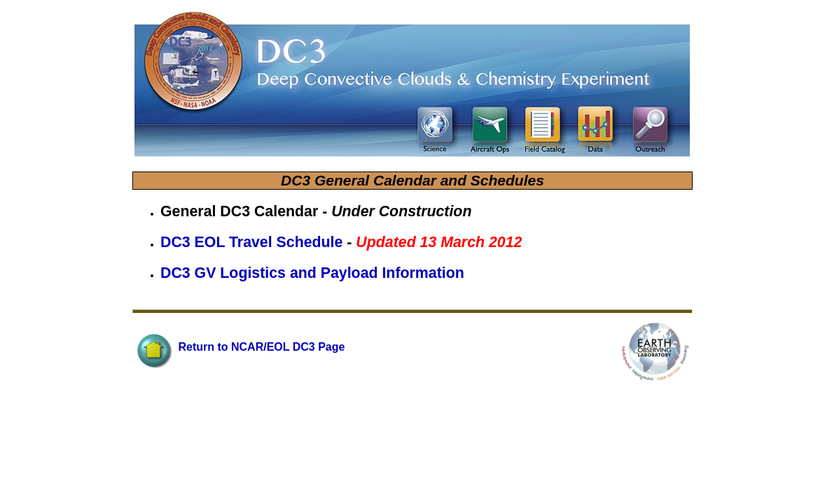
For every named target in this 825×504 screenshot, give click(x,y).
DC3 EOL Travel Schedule (254, 242)
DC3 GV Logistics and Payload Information (312, 273)
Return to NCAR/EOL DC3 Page (240, 347)
